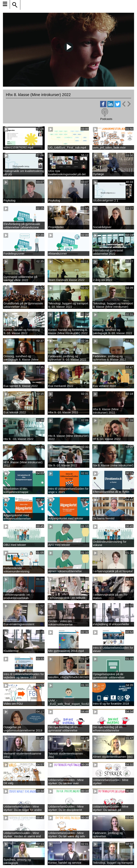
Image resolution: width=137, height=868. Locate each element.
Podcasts (106, 119)
